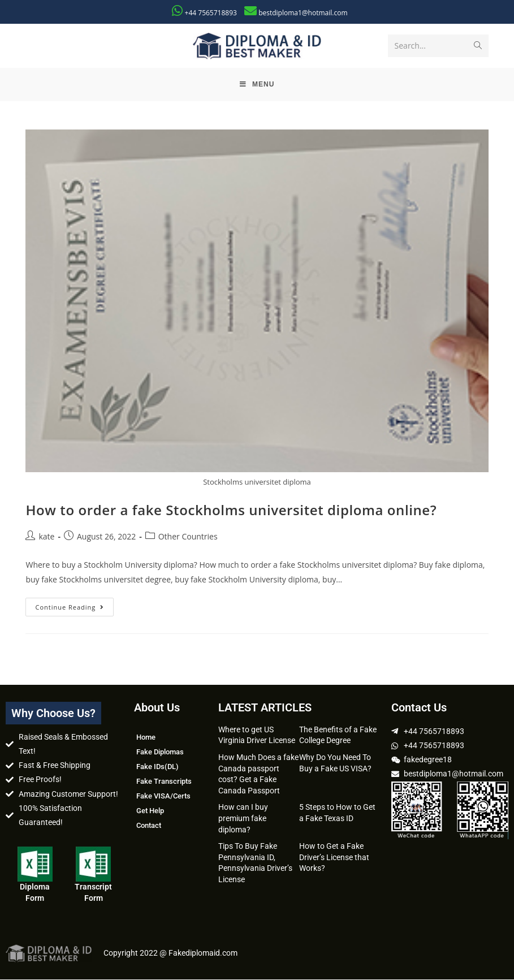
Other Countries (188, 537)
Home (146, 738)
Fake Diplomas (160, 752)
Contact (149, 826)
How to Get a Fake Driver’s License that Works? (334, 858)
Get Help (150, 811)
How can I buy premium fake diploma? (243, 819)
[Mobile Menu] (257, 85)
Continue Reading (74, 605)
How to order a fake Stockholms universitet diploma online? (231, 510)
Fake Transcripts (164, 782)
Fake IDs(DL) (157, 767)
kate (46, 537)
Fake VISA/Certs (163, 796)
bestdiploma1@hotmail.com (303, 13)
